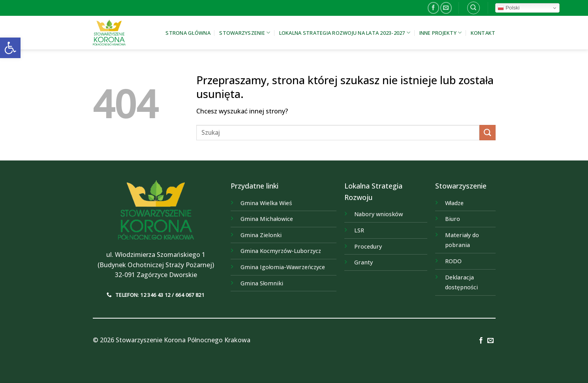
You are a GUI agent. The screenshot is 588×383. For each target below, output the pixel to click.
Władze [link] (454, 203)
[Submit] (487, 133)
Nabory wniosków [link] (379, 214)
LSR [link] (359, 230)
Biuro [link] (453, 219)
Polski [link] (508, 8)
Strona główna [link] (188, 33)
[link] (10, 48)
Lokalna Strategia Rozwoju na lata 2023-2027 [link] (345, 33)
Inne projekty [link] (441, 33)
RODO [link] (453, 261)
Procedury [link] (368, 246)
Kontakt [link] (483, 33)
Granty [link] (364, 262)
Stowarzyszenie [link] (245, 33)
